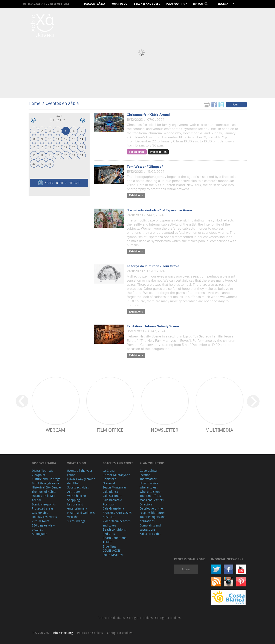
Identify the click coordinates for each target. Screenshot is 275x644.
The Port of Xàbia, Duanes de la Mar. (44, 494)
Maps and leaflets (152, 500)
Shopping (73, 500)
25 (58, 155)
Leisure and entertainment (77, 506)
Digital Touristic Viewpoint (42, 473)
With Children (77, 496)
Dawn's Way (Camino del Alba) (81, 481)
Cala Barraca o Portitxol (112, 502)
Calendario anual (59, 183)
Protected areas (43, 508)
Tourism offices (150, 496)
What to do (119, 4)
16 (42, 147)
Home (34, 103)
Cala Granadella (113, 508)
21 (82, 147)
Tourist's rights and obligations (153, 519)
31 (50, 163)
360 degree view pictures (43, 527)
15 (34, 147)
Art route (74, 492)
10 (50, 139)
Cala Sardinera (112, 496)
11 (58, 139)
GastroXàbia (40, 513)
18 (58, 147)
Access (186, 569)
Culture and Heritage (46, 479)
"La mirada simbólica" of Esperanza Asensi (160, 210)
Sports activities (78, 487)
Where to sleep (150, 492)
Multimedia (219, 430)
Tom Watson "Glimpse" (145, 167)
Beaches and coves (147, 4)
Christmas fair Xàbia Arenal (148, 115)
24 (50, 155)
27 (74, 155)
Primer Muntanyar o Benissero (117, 477)
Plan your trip (177, 4)
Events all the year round (80, 473)
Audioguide (40, 534)
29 (34, 163)
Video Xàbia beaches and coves (117, 523)
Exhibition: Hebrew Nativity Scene (153, 326)
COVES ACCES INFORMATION (113, 553)
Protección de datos (112, 618)
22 (34, 155)
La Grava (109, 471)
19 (66, 147)
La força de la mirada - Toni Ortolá (153, 266)
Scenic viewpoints (44, 504)
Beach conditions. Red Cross (115, 532)
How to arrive (149, 483)
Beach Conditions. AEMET (115, 540)
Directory (146, 504)
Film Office (110, 430)
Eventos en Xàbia (62, 103)
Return (236, 104)
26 (66, 155)
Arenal (36, 500)
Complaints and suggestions (150, 527)
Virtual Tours (40, 521)
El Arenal (109, 483)
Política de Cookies (90, 633)
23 (42, 155)
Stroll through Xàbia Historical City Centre (46, 485)
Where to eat (149, 487)
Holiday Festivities (44, 517)
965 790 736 (40, 633)
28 (82, 155)
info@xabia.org (63, 633)
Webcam (55, 430)
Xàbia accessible (150, 534)
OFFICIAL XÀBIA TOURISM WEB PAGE (46, 4)
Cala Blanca (110, 492)
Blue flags (109, 546)
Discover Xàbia (95, 4)
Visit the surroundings (76, 519)
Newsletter (165, 430)
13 (74, 139)
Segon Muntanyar (115, 487)
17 (50, 147)
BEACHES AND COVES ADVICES (117, 515)
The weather (148, 479)
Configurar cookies (140, 618)
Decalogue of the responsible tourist (153, 510)
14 (82, 139)
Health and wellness (81, 513)
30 (42, 163)
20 (74, 147)
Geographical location (149, 473)
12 (66, 139)
